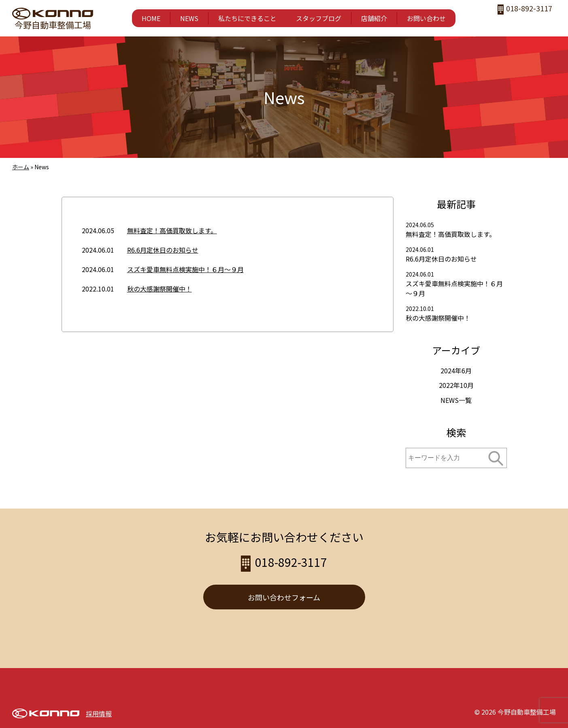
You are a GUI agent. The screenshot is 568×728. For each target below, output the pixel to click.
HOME (151, 18)
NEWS (189, 18)
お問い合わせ (426, 18)
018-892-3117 (530, 9)
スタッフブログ (319, 18)
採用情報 (99, 713)
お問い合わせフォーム (284, 597)
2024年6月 (456, 370)
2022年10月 (456, 385)
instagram (517, 23)
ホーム (21, 167)
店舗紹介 (374, 18)
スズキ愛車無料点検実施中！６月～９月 (185, 269)
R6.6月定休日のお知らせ (163, 250)
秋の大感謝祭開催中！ (160, 289)
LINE (549, 23)
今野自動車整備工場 (53, 25)
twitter (533, 23)
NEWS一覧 (456, 400)
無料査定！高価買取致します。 (172, 230)
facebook (501, 23)
